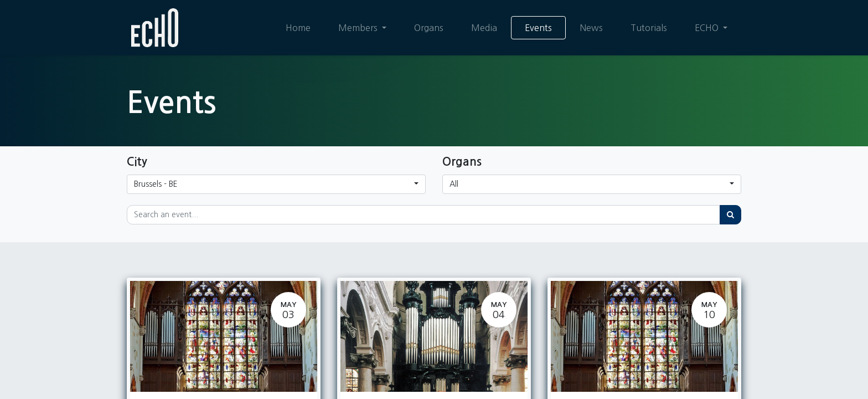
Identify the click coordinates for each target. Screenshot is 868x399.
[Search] (730, 215)
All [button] (454, 184)
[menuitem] (298, 28)
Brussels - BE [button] (156, 184)
